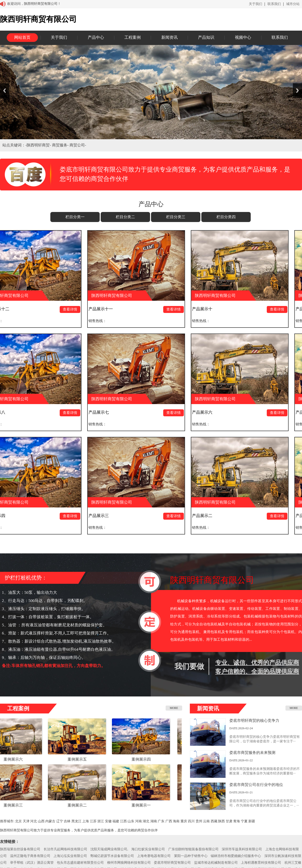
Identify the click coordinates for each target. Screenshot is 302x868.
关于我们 (256, 4)
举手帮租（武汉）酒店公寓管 (32, 863)
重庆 (184, 821)
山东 (131, 821)
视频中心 (243, 37)
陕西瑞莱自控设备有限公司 (20, 849)
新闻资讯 (169, 37)
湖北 (146, 821)
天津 (26, 821)
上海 (86, 821)
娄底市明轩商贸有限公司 (172, 863)
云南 (206, 821)
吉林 (67, 821)
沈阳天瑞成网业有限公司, (109, 849)
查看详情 (73, 309)
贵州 (199, 821)
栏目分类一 (75, 217)
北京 (18, 821)
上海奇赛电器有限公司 (154, 856)
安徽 (108, 821)
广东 (161, 821)
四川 (191, 821)
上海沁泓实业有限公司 (70, 856)
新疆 (252, 821)
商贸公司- (78, 145)
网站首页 (22, 37)
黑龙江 (76, 821)
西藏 (214, 821)
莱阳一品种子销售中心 (191, 856)
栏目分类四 (226, 217)
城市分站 (293, 4)
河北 (34, 821)
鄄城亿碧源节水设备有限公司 (112, 856)
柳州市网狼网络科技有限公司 (129, 863)
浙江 (101, 821)
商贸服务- (61, 145)
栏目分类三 (176, 217)
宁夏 (244, 821)
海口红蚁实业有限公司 (148, 849)
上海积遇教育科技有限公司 (261, 863)
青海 (237, 821)
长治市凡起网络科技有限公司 (65, 849)
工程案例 (133, 37)
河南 (139, 821)
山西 (41, 821)
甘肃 (229, 821)
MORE (174, 708)
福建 (116, 821)
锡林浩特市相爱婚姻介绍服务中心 (236, 856)
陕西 (221, 821)
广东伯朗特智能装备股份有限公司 (193, 849)
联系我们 (274, 4)
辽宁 (60, 821)
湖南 (154, 821)
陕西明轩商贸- (39, 145)
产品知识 (206, 37)
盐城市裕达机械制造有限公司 (216, 863)
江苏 (93, 821)
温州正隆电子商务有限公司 (30, 856)
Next (297, 91)
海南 (176, 821)
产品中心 (96, 37)
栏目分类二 (125, 217)
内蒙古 (50, 821)
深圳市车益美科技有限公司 (242, 849)
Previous (5, 91)
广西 (169, 821)
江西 (123, 821)
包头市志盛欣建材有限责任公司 (80, 863)
